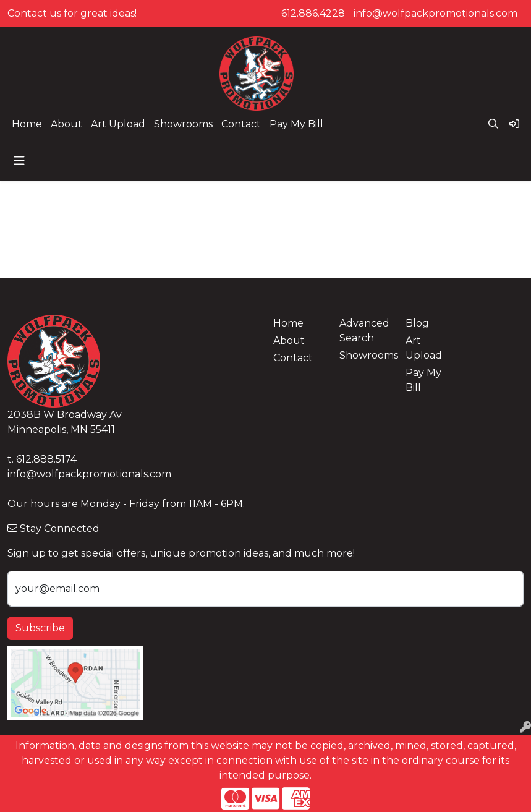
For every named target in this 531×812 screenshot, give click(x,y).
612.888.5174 (46, 459)
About (66, 124)
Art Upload (118, 124)
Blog (417, 323)
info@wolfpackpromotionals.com (435, 13)
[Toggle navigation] (19, 161)
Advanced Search (364, 331)
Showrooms (183, 124)
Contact (241, 124)
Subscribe (40, 628)
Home (27, 124)
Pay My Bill (296, 124)
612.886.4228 (313, 13)
